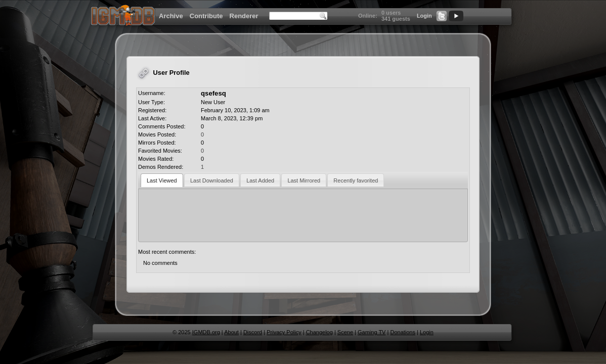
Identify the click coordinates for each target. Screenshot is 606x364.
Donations (403, 332)
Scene (345, 332)
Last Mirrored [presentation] (304, 180)
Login (424, 16)
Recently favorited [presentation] (356, 180)
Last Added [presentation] (260, 180)
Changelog (319, 332)
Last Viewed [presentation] (162, 180)
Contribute (206, 16)
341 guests (396, 19)
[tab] (162, 180)
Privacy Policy (284, 332)
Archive (171, 16)
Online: (368, 16)
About (231, 332)
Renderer (244, 16)
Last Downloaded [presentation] (212, 180)
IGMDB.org (206, 332)
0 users (391, 13)
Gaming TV (372, 332)
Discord (253, 332)
